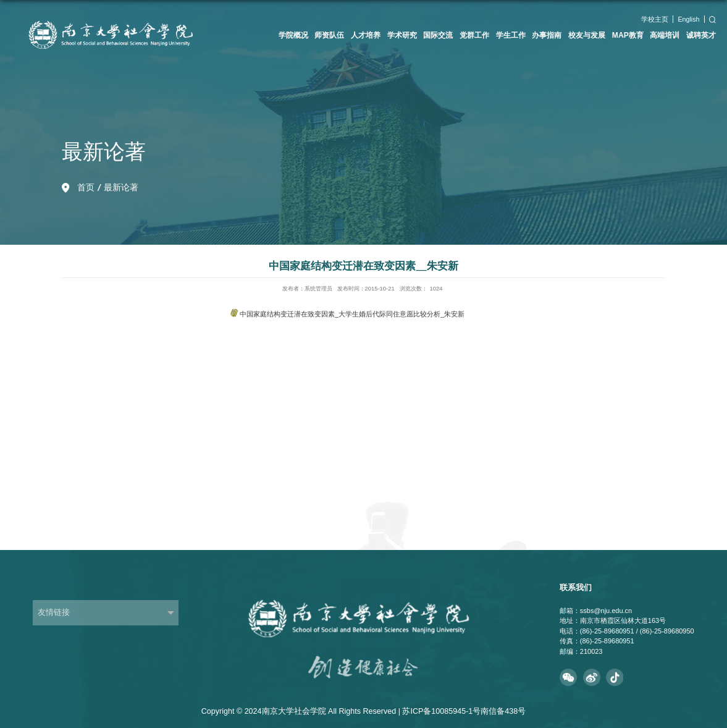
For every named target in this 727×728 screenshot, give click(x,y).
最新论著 (121, 187)
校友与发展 (587, 35)
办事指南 (547, 35)
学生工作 (511, 35)
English (688, 19)
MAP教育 (628, 35)
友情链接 (54, 612)
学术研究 (402, 35)
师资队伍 (329, 35)
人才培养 (366, 35)
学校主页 (655, 19)
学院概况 (293, 35)
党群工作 (474, 35)
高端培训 (665, 35)
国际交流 (438, 35)
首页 (86, 187)
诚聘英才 (701, 35)
